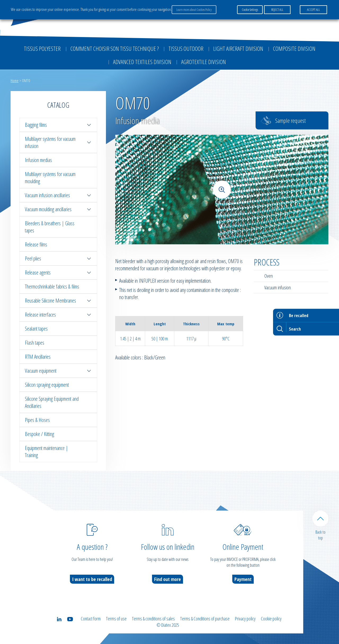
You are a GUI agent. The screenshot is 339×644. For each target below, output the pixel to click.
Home (15, 80)
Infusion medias (38, 160)
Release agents (58, 273)
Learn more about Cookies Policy (194, 10)
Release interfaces (58, 315)
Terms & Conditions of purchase (205, 619)
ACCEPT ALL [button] (313, 10)
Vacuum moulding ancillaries (58, 209)
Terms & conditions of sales (153, 619)
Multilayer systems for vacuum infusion (58, 142)
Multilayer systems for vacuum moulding (50, 178)
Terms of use (116, 619)
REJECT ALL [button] (277, 10)
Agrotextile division (204, 62)
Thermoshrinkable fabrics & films (52, 287)
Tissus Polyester (42, 48)
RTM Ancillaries (38, 357)
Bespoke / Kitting (39, 434)
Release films (36, 244)
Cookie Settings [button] (250, 10)
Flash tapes (35, 343)
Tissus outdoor (186, 48)
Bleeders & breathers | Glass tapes (50, 227)
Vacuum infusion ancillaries (58, 195)
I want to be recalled (92, 579)
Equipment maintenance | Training (46, 452)
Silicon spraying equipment (47, 385)
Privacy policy (245, 619)
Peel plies (58, 258)
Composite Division (294, 48)
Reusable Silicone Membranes (58, 301)
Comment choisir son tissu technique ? (115, 48)
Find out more (168, 579)
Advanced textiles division (142, 62)
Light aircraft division (238, 48)
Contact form (91, 619)
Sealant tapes (36, 329)
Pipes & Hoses (37, 420)
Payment (243, 579)
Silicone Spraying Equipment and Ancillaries (52, 402)
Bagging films (58, 125)
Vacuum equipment (58, 371)
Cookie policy (271, 619)
